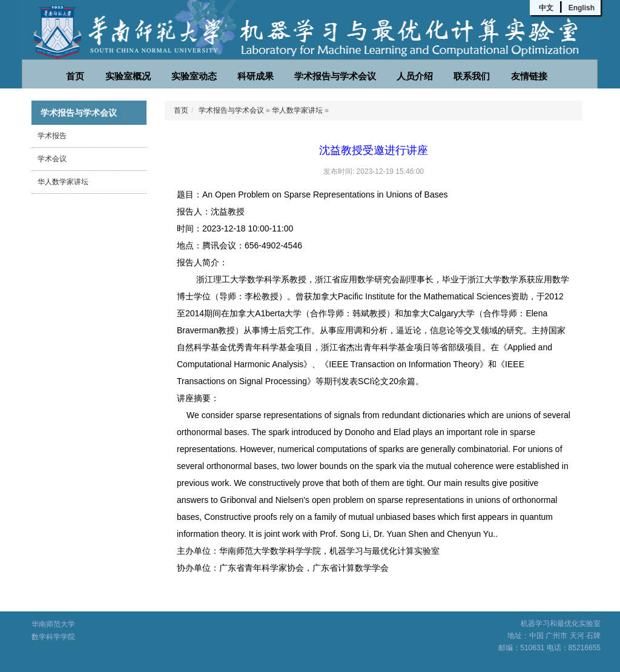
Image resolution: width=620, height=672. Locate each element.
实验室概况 (128, 76)
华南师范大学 (53, 624)
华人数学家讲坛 (63, 182)
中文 (546, 8)
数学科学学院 (53, 637)
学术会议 (52, 159)
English (582, 8)
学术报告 (52, 136)
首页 (75, 76)
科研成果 (256, 76)
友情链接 (529, 76)
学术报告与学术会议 (335, 76)
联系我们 (472, 76)
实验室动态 (194, 76)
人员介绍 (415, 76)
